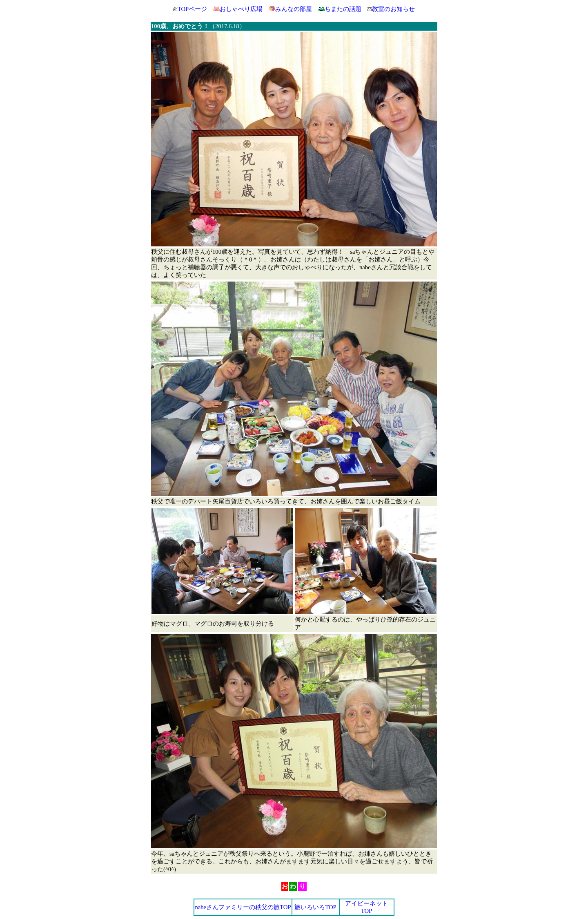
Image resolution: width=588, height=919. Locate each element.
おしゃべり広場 (241, 9)
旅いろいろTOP (315, 907)
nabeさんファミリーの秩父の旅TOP (243, 907)
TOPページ (192, 9)
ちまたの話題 (340, 9)
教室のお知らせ (391, 9)
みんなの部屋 (294, 9)
